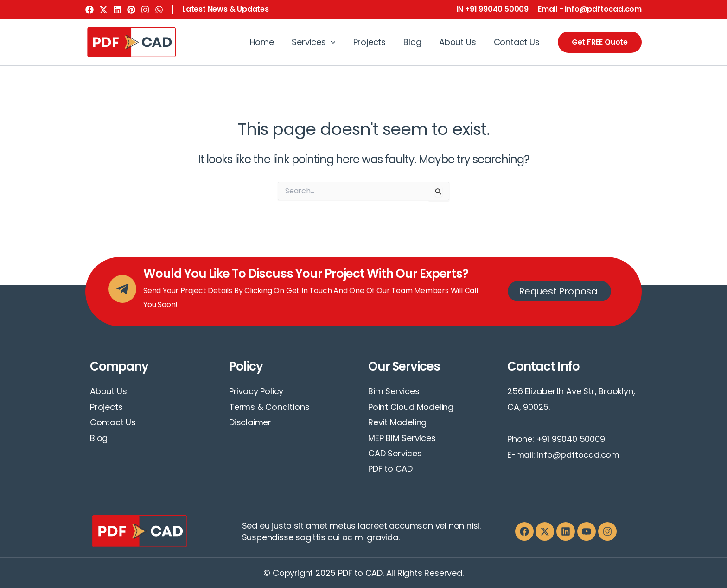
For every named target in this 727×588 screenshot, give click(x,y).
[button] (226, 9)
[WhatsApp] (159, 10)
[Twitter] (103, 10)
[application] (335, 42)
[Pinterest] (131, 10)
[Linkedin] (117, 10)
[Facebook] (89, 10)
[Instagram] (145, 10)
